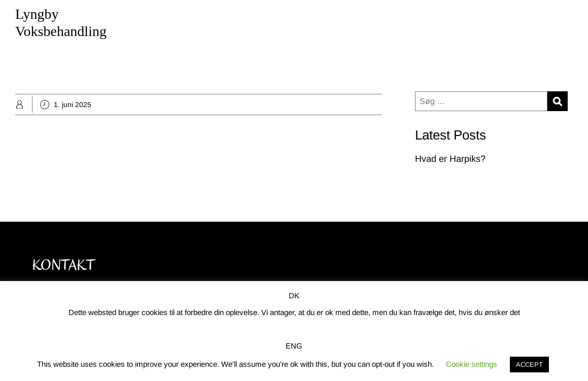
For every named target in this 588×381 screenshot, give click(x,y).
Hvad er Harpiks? (450, 159)
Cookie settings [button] (472, 364)
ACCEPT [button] (529, 365)
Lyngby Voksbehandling (61, 23)
